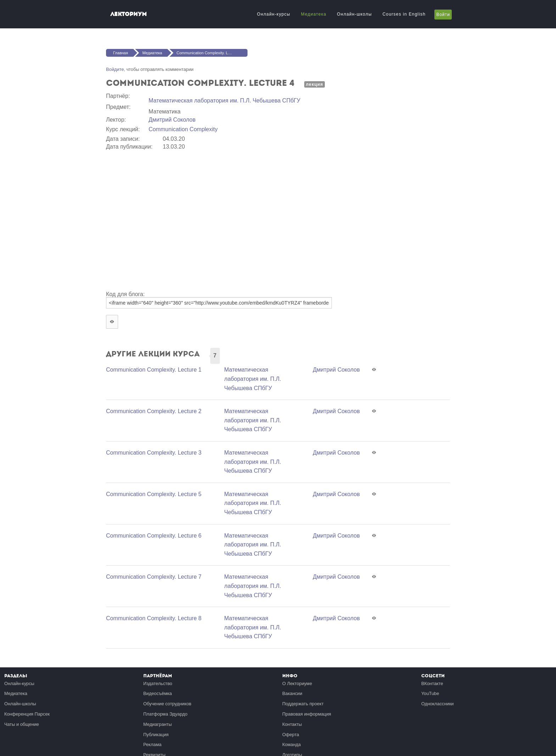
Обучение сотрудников (167, 704)
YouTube (430, 693)
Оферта (291, 735)
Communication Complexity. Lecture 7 (154, 577)
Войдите (115, 69)
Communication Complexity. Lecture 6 (154, 536)
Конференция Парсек (27, 714)
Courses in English (404, 14)
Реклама (152, 744)
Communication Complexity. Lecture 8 (154, 618)
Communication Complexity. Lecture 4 (209, 53)
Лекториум (129, 14)
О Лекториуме (297, 683)
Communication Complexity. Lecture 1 (154, 370)
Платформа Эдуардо (165, 714)
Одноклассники (437, 704)
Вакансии (292, 693)
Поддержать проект (303, 704)
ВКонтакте (432, 683)
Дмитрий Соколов (172, 120)
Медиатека (314, 14)
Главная (121, 53)
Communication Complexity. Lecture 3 (154, 453)
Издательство (158, 683)
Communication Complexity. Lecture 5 (154, 494)
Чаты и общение (22, 724)
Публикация (156, 735)
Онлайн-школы (354, 14)
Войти (443, 15)
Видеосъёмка (158, 693)
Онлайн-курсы (274, 14)
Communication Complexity (183, 129)
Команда (291, 744)
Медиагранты (157, 724)
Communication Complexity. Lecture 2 (154, 411)
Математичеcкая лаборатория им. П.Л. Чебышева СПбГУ (224, 101)
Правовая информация (307, 714)
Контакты (292, 724)
